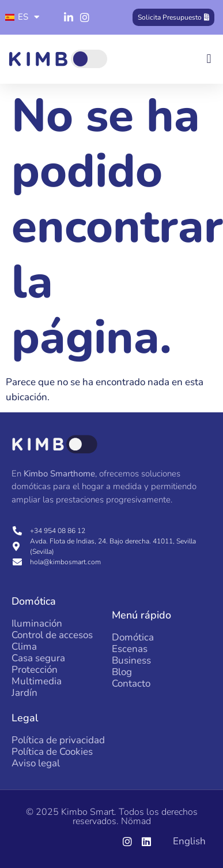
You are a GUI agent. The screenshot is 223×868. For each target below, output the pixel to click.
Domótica (133, 638)
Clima (24, 647)
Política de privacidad (58, 740)
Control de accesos (52, 635)
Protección (35, 670)
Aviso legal (36, 763)
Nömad (136, 821)
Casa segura (38, 658)
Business (131, 661)
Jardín (24, 693)
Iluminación (37, 624)
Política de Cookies (52, 752)
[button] (209, 59)
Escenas (130, 649)
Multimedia (37, 681)
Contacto (131, 684)
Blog (122, 672)
